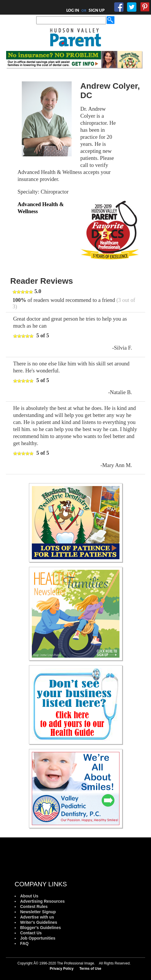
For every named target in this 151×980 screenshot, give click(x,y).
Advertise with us (37, 917)
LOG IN (73, 10)
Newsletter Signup (38, 912)
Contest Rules (34, 907)
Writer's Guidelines (39, 922)
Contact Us (31, 933)
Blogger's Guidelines (40, 928)
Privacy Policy (61, 969)
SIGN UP (97, 10)
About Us (29, 896)
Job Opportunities (38, 938)
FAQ (24, 943)
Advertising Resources (42, 901)
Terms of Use (90, 969)
